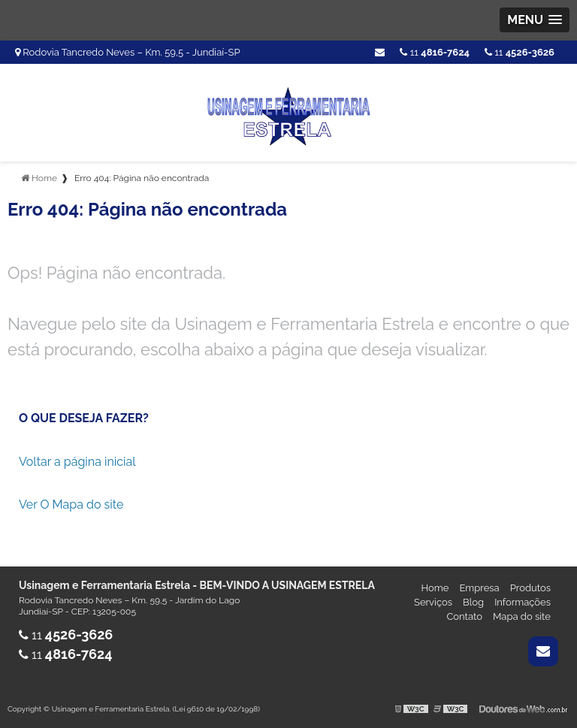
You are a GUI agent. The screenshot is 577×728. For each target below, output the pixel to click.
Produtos (530, 588)
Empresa (479, 588)
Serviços (433, 602)
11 (520, 52)
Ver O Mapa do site (71, 504)
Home (435, 588)
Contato (464, 616)
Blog (473, 602)
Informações (523, 602)
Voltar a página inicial (77, 462)
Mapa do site (522, 616)
